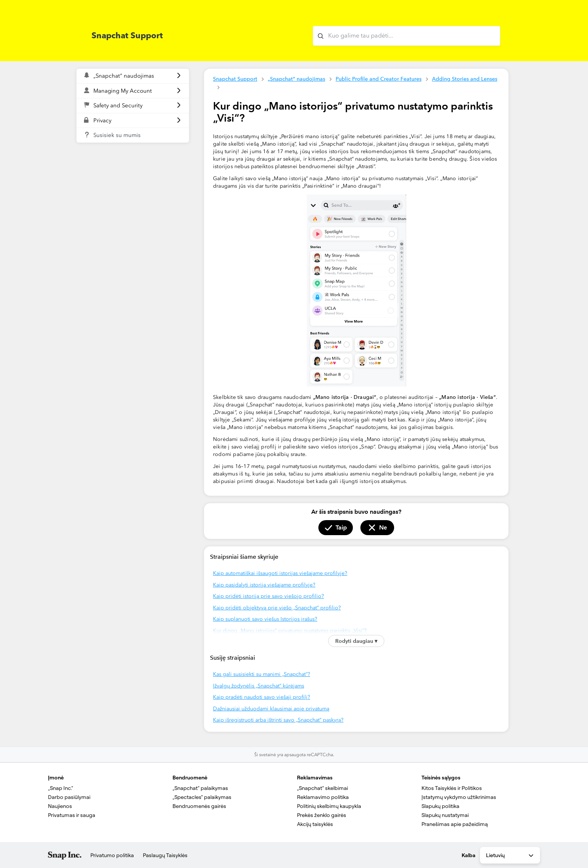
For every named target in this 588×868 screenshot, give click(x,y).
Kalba (469, 855)
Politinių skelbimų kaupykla (329, 806)
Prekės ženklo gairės (322, 815)
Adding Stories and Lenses (465, 79)
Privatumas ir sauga (72, 815)
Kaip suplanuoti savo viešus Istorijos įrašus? (265, 619)
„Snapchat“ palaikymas (200, 788)
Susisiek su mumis (117, 135)
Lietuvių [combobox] (510, 856)
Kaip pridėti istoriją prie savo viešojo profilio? (268, 596)
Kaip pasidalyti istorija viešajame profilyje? (264, 585)
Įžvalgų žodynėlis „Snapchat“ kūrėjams (259, 686)
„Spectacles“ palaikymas (202, 797)
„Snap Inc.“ (61, 788)
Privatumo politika (112, 855)
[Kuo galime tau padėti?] (406, 36)
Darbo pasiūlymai (69, 797)
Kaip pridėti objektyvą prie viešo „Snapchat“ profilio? (277, 608)
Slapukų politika (440, 806)
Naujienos (60, 806)
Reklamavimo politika (323, 797)
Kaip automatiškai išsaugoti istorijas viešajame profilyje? (280, 573)
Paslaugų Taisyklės (165, 855)
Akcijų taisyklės (315, 824)
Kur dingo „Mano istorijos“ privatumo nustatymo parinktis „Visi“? (290, 631)
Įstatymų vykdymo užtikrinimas (459, 797)
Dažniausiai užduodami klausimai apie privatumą (271, 709)
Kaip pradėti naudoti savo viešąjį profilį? (262, 697)
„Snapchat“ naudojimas (296, 79)
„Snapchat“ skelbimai (322, 788)
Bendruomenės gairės (199, 806)
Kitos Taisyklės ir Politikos (452, 788)
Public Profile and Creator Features (379, 79)
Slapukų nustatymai (445, 815)
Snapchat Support (235, 79)
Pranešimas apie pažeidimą (455, 824)
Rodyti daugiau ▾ (356, 641)
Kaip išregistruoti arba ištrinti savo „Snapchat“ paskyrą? (278, 720)
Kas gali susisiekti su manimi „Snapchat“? (262, 674)
